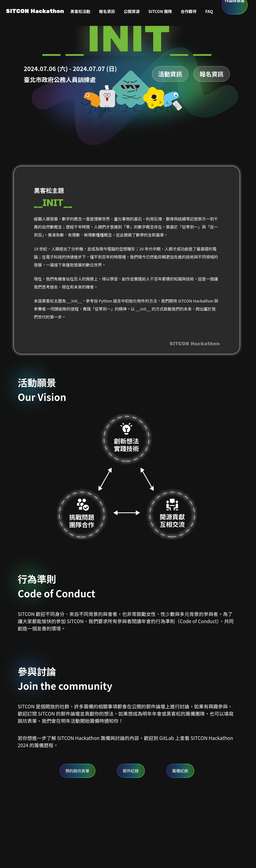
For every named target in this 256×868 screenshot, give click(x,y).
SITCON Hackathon (35, 11)
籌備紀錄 (180, 771)
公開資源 (132, 11)
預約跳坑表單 (77, 771)
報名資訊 (107, 11)
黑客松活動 (80, 11)
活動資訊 (170, 74)
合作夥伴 (189, 11)
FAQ (209, 11)
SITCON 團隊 (160, 11)
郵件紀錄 (131, 771)
